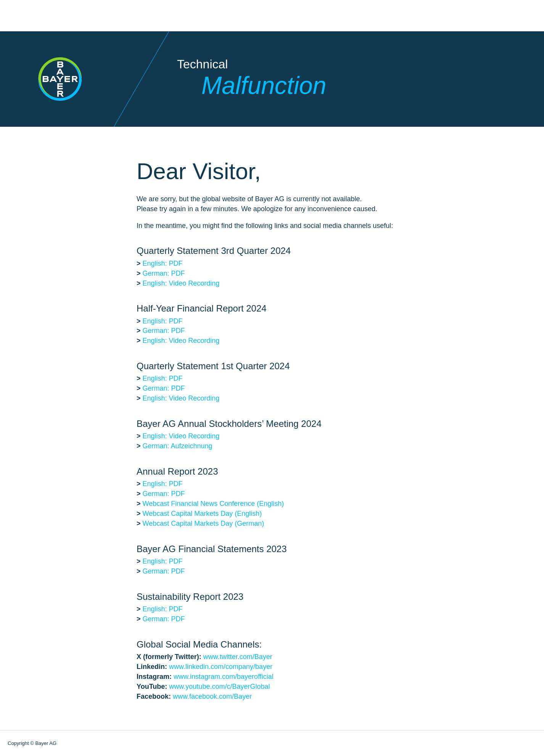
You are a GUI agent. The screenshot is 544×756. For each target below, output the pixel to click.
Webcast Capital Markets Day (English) (202, 514)
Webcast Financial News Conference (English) (213, 504)
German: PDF (164, 273)
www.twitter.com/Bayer (238, 657)
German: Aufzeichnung (178, 446)
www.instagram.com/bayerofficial (224, 677)
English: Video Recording (181, 283)
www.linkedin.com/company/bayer (221, 667)
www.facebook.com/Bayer (212, 696)
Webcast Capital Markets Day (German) (204, 523)
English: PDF (163, 263)
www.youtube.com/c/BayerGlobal (219, 687)
